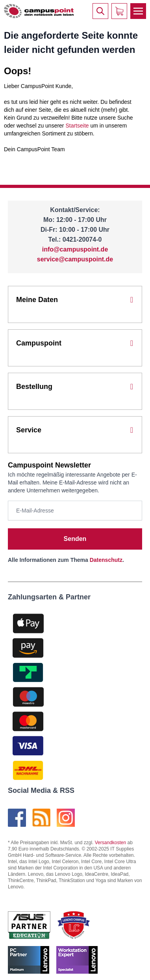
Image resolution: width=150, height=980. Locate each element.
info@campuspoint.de (75, 249)
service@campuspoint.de (75, 259)
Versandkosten (110, 843)
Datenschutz (106, 560)
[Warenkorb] (119, 11)
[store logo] (39, 11)
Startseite (77, 126)
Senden (75, 539)
